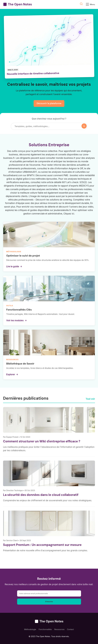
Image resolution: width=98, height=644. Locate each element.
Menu (90, 4)
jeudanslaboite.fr (62, 210)
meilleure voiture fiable (32, 193)
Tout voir (90, 399)
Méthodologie (30, 629)
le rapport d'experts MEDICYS (73, 186)
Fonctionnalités (45, 629)
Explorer (12, 375)
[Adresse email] (49, 593)
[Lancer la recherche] (84, 126)
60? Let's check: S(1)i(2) (74, 182)
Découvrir (41, 200)
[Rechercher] (47, 126)
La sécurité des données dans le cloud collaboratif (41, 495)
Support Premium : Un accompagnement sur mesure (42, 545)
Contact (70, 629)
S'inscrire (49, 602)
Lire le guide (14, 267)
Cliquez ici (69, 214)
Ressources (59, 629)
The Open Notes (18, 4)
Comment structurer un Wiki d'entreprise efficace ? (42, 441)
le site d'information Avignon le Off (65, 168)
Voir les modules (16, 321)
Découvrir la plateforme (49, 103)
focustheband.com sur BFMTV (19, 175)
